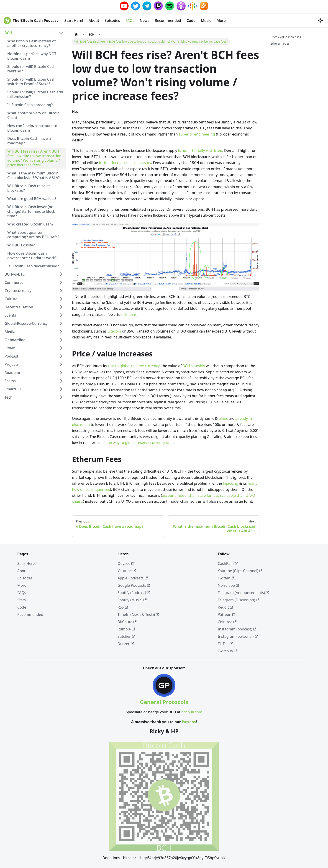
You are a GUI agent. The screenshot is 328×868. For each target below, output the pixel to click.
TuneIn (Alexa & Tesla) (138, 615)
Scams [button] (10, 381)
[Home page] (76, 35)
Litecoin (114, 331)
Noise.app (228, 585)
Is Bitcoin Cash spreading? (30, 105)
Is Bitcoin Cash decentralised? (33, 266)
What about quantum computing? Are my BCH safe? (33, 235)
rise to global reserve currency (134, 366)
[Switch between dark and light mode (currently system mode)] (321, 20)
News (144, 20)
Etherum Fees (280, 44)
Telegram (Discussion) (238, 600)
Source (130, 315)
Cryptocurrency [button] (18, 291)
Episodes (112, 20)
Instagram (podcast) (237, 629)
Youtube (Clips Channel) (240, 571)
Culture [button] (11, 299)
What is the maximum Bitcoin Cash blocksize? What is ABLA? (33, 175)
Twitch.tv (227, 651)
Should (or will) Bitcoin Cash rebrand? (31, 69)
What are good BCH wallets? (32, 199)
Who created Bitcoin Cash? (30, 224)
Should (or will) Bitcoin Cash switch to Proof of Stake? (31, 82)
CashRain (228, 563)
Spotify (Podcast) (134, 593)
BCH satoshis (194, 366)
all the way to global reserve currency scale (138, 443)
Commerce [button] (14, 282)
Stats (22, 600)
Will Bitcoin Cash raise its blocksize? (29, 188)
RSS (123, 607)
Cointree (227, 622)
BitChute (127, 622)
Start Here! (74, 20)
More (221, 20)
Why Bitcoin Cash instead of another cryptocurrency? (31, 43)
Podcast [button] (11, 356)
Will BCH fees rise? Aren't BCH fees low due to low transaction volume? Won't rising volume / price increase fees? (34, 158)
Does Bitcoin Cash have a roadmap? (29, 141)
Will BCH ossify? (21, 245)
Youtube (127, 571)
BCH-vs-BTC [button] (15, 274)
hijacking (231, 483)
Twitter (226, 578)
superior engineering (197, 134)
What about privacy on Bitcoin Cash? (33, 115)
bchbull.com (192, 712)
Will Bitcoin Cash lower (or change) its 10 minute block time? (31, 211)
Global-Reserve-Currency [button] (26, 323)
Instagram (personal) (238, 636)
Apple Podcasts (133, 578)
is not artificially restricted (200, 151)
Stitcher (126, 636)
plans (223, 418)
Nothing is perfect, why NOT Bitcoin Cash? (32, 56)
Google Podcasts (134, 585)
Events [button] (10, 315)
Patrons (189, 722)
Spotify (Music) (132, 600)
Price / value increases (286, 37)
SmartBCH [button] (14, 389)
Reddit (225, 607)
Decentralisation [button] (19, 307)
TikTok (225, 644)
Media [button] (10, 332)
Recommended (168, 20)
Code (191, 20)
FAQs (130, 20)
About (94, 20)
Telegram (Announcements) (243, 593)
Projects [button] (12, 364)
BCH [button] (8, 33)
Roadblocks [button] (15, 373)
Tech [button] (9, 397)
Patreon (227, 615)
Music (206, 20)
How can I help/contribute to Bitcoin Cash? (32, 128)
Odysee (126, 563)
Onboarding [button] (15, 340)
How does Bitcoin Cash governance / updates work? (32, 256)
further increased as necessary (125, 163)
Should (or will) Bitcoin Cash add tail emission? (35, 94)
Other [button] (10, 348)
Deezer (126, 644)
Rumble (126, 629)
